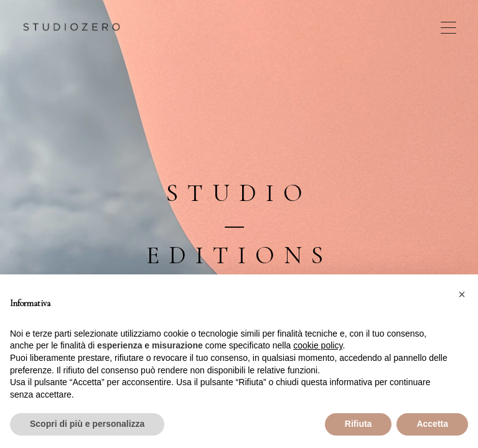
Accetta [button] (432, 424)
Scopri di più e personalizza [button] (87, 424)
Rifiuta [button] (358, 424)
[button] (462, 294)
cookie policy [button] (318, 345)
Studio (239, 193)
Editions (239, 255)
